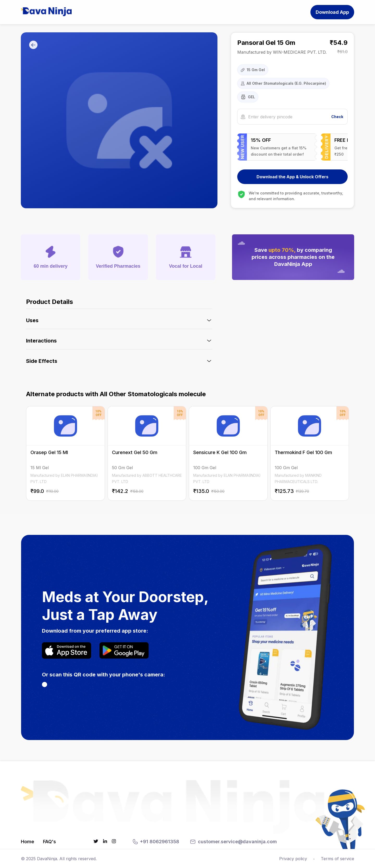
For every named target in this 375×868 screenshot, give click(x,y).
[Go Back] (33, 45)
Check (337, 117)
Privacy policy (293, 859)
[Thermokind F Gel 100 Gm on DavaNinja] (310, 453)
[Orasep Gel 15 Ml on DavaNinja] (65, 453)
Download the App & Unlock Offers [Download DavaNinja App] (292, 177)
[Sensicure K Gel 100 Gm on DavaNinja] (228, 453)
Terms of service (337, 859)
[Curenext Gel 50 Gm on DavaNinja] (147, 453)
